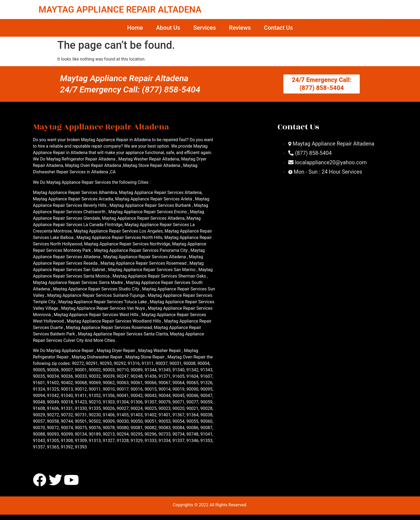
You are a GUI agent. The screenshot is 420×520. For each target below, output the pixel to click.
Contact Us (278, 28)
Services (205, 28)
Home (135, 28)
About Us (168, 28)
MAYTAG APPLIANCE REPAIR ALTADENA (120, 10)
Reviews (240, 28)
